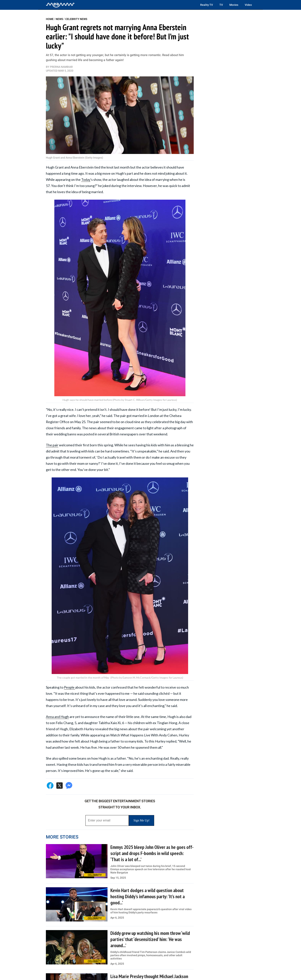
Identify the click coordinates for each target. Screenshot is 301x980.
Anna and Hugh (57, 717)
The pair (52, 445)
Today (86, 179)
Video (248, 5)
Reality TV (207, 5)
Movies (234, 5)
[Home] (60, 5)
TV (221, 5)
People (69, 687)
